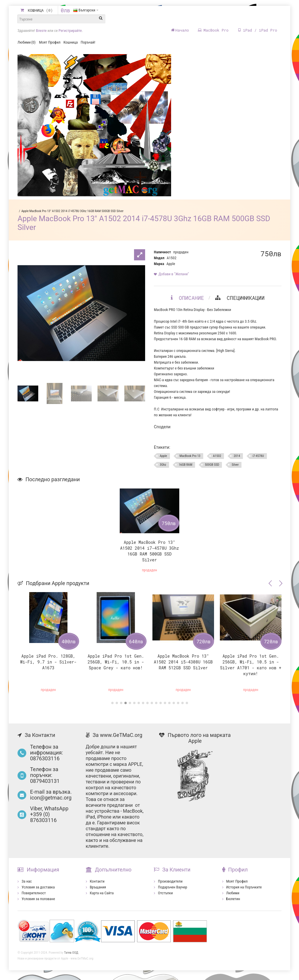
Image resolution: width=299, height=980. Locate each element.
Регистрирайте (70, 31)
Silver (235, 468)
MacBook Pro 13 (190, 460)
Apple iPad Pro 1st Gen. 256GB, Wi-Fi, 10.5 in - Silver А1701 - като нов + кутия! (251, 669)
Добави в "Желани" (174, 278)
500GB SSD (212, 468)
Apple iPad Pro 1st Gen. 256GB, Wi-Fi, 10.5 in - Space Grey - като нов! (116, 666)
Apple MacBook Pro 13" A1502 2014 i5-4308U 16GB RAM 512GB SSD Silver (183, 666)
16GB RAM (185, 468)
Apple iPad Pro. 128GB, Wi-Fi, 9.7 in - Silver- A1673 (48, 666)
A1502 (217, 460)
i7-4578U (258, 460)
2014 (237, 460)
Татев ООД (71, 956)
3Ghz (163, 468)
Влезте (41, 31)
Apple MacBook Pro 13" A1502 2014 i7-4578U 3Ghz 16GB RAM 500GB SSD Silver (72, 215)
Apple (171, 268)
